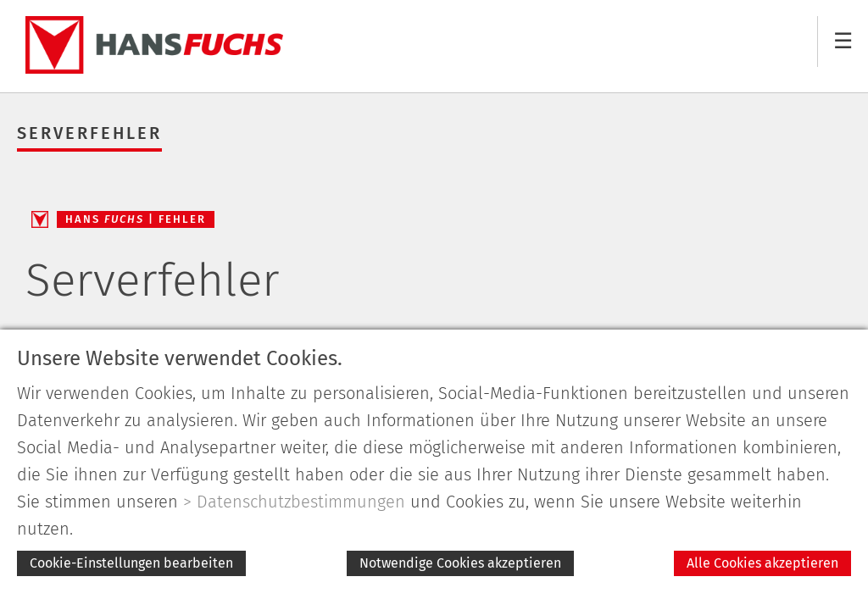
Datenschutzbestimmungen (301, 502)
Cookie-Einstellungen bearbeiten (131, 563)
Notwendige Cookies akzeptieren (460, 563)
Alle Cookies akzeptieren (762, 563)
